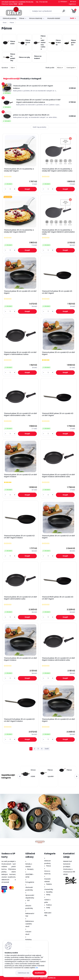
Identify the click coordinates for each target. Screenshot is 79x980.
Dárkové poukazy (10, 18)
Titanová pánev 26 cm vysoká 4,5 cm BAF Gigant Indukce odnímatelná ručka (58, 659)
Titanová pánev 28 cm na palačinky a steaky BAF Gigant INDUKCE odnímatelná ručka (58, 232)
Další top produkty (40, 127)
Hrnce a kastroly (36, 18)
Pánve (22, 18)
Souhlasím (39, 973)
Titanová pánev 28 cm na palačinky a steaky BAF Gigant (19, 170)
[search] (64, 12)
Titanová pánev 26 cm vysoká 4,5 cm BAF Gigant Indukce (20, 659)
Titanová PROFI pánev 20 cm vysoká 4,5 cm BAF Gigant (58, 414)
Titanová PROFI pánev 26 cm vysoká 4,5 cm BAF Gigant (58, 598)
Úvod (5, 23)
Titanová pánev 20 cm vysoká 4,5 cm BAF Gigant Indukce (20, 476)
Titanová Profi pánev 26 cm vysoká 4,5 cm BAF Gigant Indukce (19, 720)
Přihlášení (64, 2)
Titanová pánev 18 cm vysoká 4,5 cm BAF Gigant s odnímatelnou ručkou (20, 353)
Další (72, 18)
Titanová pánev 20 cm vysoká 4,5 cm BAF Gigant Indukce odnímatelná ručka (58, 476)
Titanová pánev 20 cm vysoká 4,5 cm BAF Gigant (58, 353)
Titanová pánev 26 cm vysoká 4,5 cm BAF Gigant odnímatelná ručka (20, 598)
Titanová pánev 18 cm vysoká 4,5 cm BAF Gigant (20, 292)
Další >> (47, 749)
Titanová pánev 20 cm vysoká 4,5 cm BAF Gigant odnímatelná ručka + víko (20, 414)
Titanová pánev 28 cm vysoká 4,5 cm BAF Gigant (58, 720)
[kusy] (10, 189)
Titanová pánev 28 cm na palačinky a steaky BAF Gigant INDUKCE (19, 231)
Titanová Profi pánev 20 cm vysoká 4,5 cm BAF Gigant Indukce (19, 537)
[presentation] (20, 776)
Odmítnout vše (23, 973)
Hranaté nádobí (54, 18)
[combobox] (61, 68)
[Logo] (14, 11)
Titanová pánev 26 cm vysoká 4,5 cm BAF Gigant (58, 537)
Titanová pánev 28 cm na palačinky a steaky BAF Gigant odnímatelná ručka (57, 170)
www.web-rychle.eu (48, 978)
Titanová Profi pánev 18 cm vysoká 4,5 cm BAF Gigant (57, 292)
